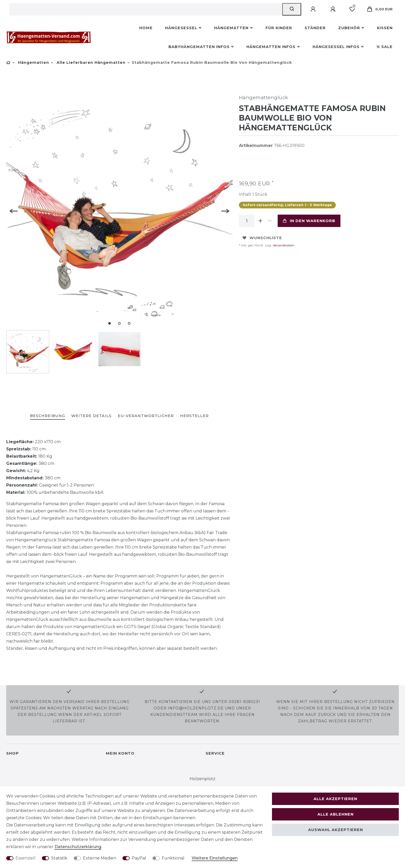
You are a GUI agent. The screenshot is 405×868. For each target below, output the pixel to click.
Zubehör (349, 28)
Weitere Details (91, 416)
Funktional (173, 858)
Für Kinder (279, 28)
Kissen (385, 28)
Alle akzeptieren (335, 799)
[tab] (48, 416)
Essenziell (26, 858)
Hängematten (231, 28)
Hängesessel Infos (336, 47)
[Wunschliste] (352, 9)
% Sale (384, 47)
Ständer (315, 28)
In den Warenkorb (309, 221)
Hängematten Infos (271, 47)
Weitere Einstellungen (215, 858)
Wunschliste (262, 238)
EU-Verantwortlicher (146, 416)
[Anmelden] (314, 9)
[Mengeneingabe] (247, 221)
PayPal (139, 858)
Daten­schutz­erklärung (78, 847)
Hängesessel (181, 28)
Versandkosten (283, 245)
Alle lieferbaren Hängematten (90, 62)
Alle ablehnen (336, 814)
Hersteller (194, 416)
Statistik (59, 858)
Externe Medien (100, 858)
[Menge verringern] (270, 221)
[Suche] (292, 9)
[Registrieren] (334, 9)
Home (146, 28)
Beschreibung (48, 416)
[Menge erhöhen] (261, 221)
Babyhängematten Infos (199, 47)
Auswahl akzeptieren (336, 830)
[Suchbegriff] (146, 9)
